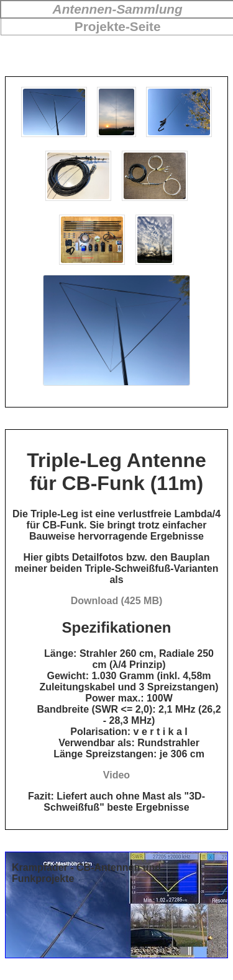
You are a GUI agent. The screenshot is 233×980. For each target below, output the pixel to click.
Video (116, 775)
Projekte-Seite (118, 26)
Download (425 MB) (117, 601)
